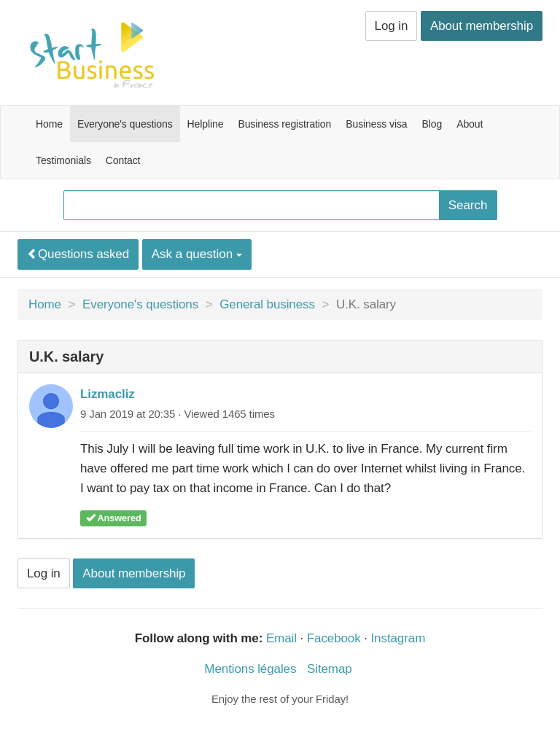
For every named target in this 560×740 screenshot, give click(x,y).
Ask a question (197, 254)
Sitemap (330, 669)
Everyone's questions (125, 124)
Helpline (206, 124)
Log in (392, 26)
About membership (482, 26)
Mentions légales (250, 669)
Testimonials (63, 160)
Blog (432, 124)
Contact (123, 160)
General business (267, 304)
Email (281, 638)
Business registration (284, 124)
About (470, 124)
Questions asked (78, 254)
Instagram (398, 638)
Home (49, 124)
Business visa (376, 124)
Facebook (334, 638)
